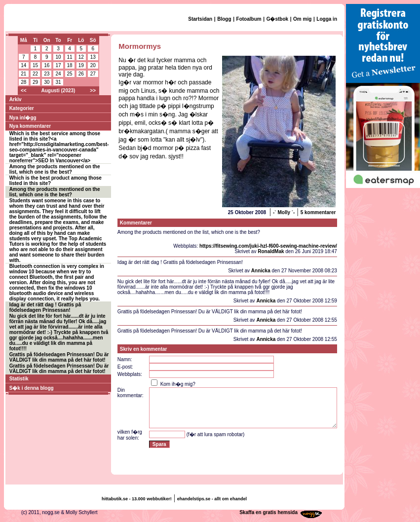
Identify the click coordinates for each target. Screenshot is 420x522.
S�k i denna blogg (32, 388)
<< (24, 91)
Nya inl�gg (23, 118)
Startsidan (200, 19)
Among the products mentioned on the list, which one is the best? (55, 169)
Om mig (302, 19)
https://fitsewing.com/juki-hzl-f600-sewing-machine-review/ (268, 246)
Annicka (261, 271)
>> (93, 91)
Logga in (327, 19)
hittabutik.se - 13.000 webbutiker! (137, 499)
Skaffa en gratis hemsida (268, 512)
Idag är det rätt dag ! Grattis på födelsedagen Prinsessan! (45, 307)
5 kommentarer (318, 212)
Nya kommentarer (30, 126)
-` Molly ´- (284, 212)
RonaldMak (271, 251)
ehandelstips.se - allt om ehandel (212, 499)
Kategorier (22, 108)
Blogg (224, 19)
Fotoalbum (249, 19)
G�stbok (277, 19)
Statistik (19, 379)
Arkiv (16, 99)
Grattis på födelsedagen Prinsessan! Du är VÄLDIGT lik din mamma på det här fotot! (59, 357)
